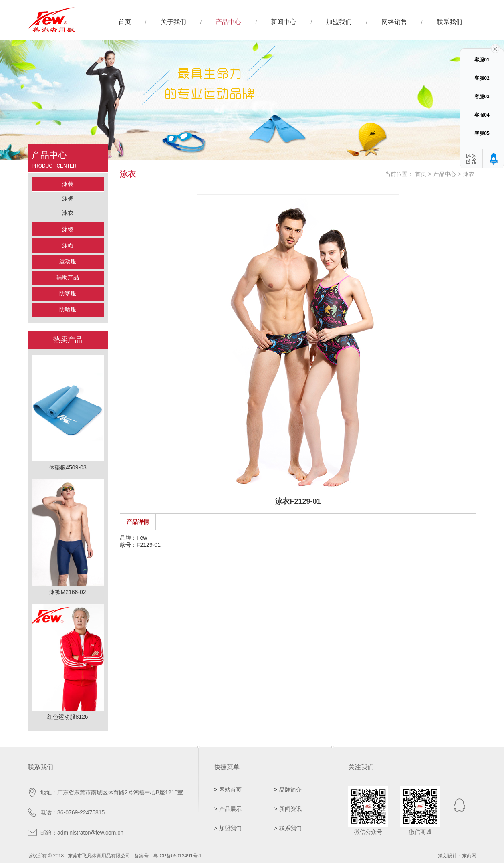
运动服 (68, 261)
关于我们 (173, 22)
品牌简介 (290, 790)
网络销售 (394, 22)
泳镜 (68, 229)
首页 (125, 22)
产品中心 (228, 22)
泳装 (68, 184)
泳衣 (68, 213)
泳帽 (68, 245)
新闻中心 (284, 22)
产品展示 (230, 809)
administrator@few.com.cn (90, 833)
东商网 (469, 856)
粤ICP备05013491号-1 (177, 856)
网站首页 (230, 790)
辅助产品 (68, 277)
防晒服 (68, 309)
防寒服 (68, 293)
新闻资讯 (290, 809)
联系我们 (450, 22)
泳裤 (68, 198)
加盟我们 (339, 22)
